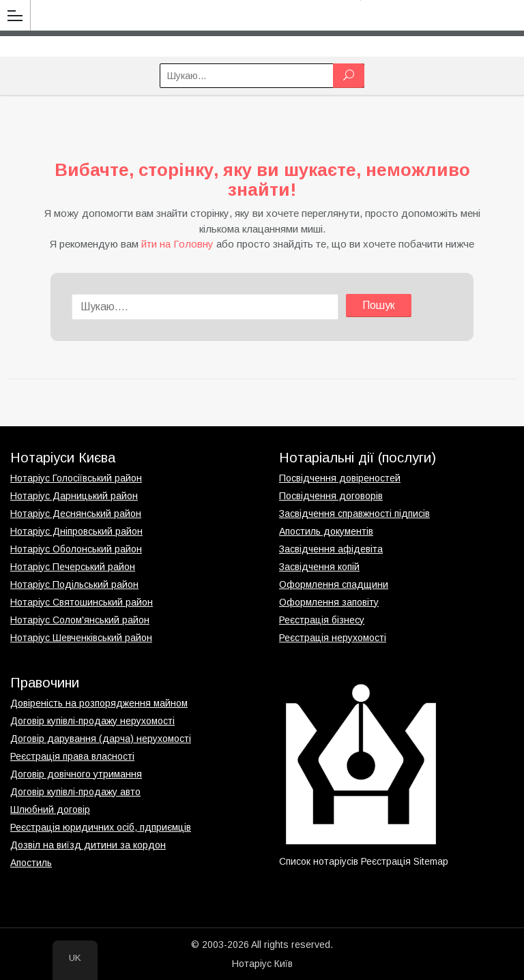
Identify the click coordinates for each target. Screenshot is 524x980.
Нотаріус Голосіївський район (76, 478)
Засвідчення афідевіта (331, 549)
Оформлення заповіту (329, 602)
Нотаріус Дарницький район (74, 496)
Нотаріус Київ (262, 964)
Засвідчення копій (319, 567)
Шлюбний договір (50, 810)
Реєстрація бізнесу (322, 620)
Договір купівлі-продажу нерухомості (92, 721)
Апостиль (31, 863)
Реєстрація (386, 861)
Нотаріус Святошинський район (82, 602)
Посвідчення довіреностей (340, 478)
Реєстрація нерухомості (333, 638)
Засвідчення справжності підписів (354, 514)
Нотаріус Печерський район (73, 567)
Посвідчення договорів (331, 496)
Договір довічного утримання (76, 774)
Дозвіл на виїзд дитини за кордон (88, 845)
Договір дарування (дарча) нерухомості (101, 739)
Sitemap (431, 861)
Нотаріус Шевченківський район (81, 638)
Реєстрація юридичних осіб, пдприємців (101, 827)
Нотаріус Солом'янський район (80, 620)
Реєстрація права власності (72, 756)
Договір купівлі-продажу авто (75, 792)
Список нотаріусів (319, 861)
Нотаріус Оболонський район (76, 549)
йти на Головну (177, 244)
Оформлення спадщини (334, 584)
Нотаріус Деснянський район (76, 514)
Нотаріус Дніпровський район (76, 531)
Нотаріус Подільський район (74, 584)
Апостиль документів (326, 531)
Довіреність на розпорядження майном (99, 703)
